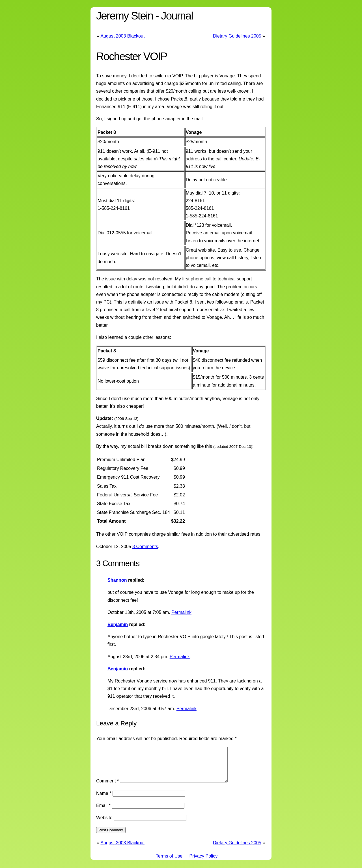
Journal (177, 16)
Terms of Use (169, 863)
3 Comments (145, 547)
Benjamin (118, 624)
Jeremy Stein (125, 16)
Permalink (181, 612)
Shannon (117, 580)
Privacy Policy (204, 863)
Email (103, 812)
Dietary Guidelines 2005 (237, 36)
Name (104, 800)
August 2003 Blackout (122, 36)
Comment (107, 788)
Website (104, 824)
